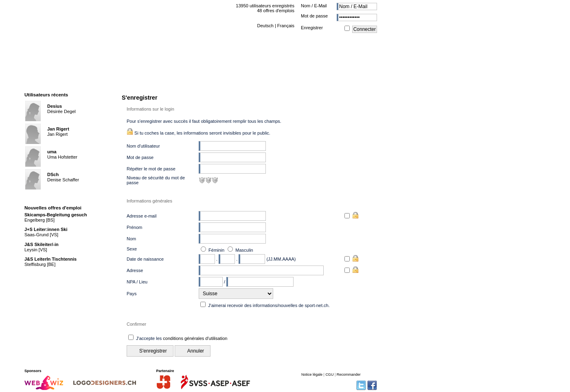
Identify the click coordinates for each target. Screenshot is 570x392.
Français (286, 26)
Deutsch (265, 26)
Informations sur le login (150, 109)
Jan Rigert (58, 129)
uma (52, 152)
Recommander (349, 375)
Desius (55, 106)
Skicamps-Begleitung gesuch (56, 215)
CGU (329, 375)
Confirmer (136, 324)
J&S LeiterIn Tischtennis (50, 259)
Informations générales (149, 201)
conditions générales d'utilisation (195, 338)
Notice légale (312, 375)
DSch (53, 174)
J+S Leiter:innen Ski (46, 229)
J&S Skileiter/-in (42, 244)
